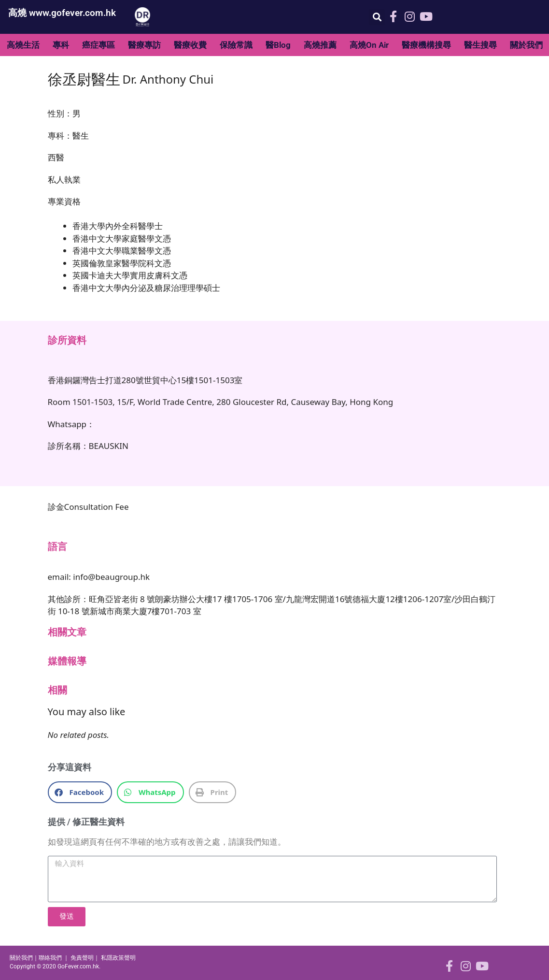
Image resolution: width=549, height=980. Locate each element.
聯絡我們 (50, 958)
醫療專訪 (144, 45)
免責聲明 (82, 958)
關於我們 (526, 45)
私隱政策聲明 (118, 958)
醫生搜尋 (480, 45)
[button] (377, 17)
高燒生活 (23, 45)
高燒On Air (369, 45)
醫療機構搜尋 (426, 45)
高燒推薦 (320, 45)
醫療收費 (190, 45)
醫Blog (278, 45)
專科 (61, 45)
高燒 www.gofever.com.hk (62, 13)
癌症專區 (99, 45)
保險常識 (236, 45)
